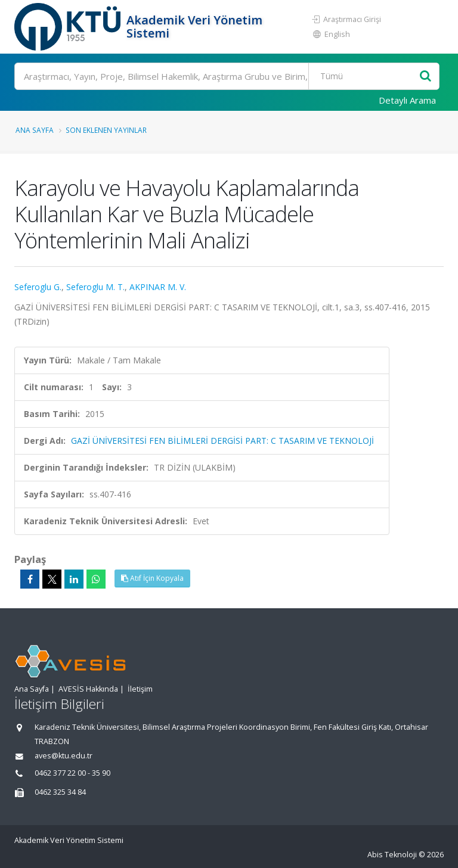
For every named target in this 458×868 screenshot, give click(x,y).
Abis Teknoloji (392, 855)
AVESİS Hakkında (88, 689)
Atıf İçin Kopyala (152, 578)
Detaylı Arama (407, 100)
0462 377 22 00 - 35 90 (72, 773)
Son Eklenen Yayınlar (106, 130)
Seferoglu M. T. (95, 287)
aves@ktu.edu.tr (64, 756)
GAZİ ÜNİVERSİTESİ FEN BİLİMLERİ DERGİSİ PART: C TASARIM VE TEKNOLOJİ (222, 441)
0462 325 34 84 (60, 792)
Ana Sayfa (35, 130)
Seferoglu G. (38, 287)
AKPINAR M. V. (158, 287)
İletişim (140, 689)
